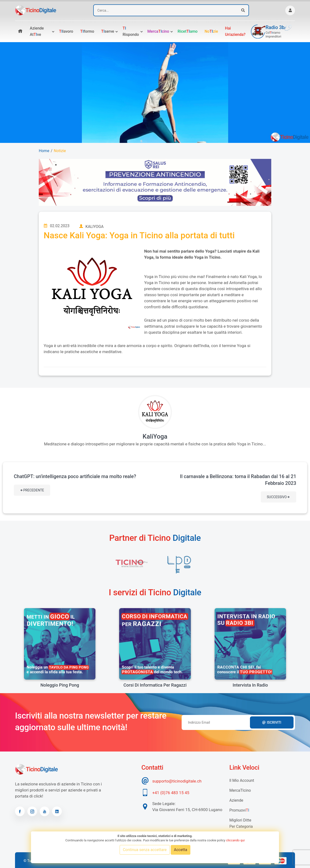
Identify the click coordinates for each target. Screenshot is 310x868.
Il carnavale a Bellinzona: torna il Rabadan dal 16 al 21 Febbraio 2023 (238, 480)
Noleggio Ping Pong (60, 685)
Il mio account (242, 780)
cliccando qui (235, 840)
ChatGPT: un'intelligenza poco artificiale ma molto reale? (75, 476)
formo (87, 31)
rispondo (131, 31)
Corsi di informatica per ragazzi (155, 685)
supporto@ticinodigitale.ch (177, 781)
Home (44, 151)
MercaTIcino (240, 790)
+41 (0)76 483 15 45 (171, 793)
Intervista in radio (250, 685)
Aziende (236, 800)
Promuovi (239, 810)
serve (108, 31)
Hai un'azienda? (235, 31)
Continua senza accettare (145, 850)
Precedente (32, 490)
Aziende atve (37, 31)
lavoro (66, 31)
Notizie (60, 151)
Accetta (181, 850)
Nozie (211, 31)
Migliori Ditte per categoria (241, 823)
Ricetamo (187, 31)
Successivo (279, 497)
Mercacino (158, 31)
